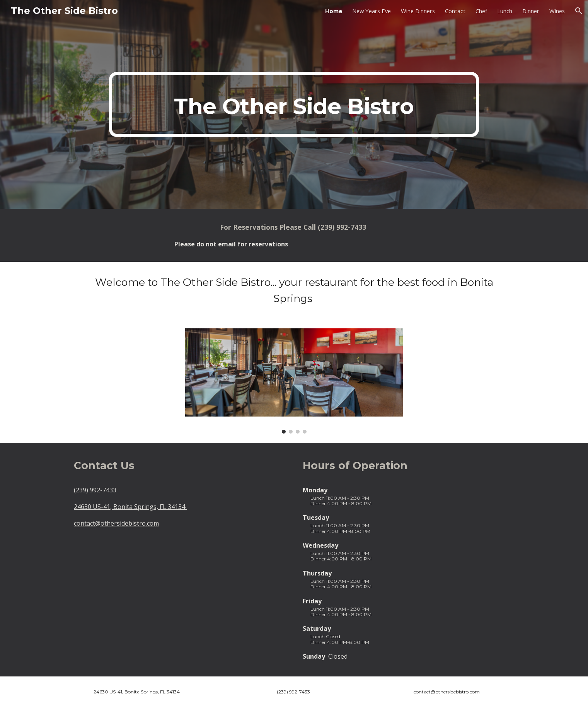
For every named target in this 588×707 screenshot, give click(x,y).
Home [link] (334, 11)
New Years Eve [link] (372, 11)
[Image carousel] (294, 381)
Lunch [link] (505, 11)
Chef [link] (481, 11)
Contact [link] (455, 11)
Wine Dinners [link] (418, 11)
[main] (294, 104)
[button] (579, 11)
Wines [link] (557, 11)
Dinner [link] (531, 11)
